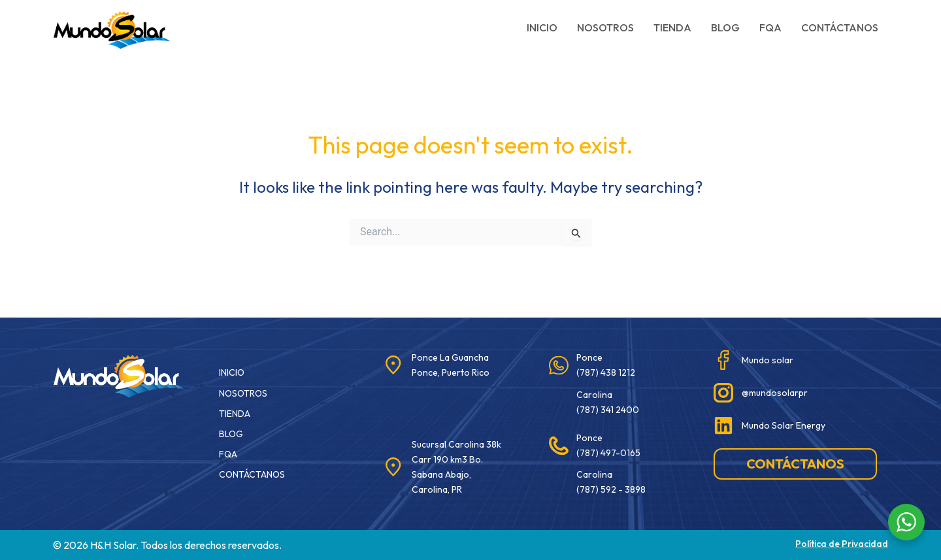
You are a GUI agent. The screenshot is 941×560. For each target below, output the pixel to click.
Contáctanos (840, 27)
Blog (725, 27)
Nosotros (605, 27)
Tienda (672, 27)
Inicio (542, 27)
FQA (770, 27)
